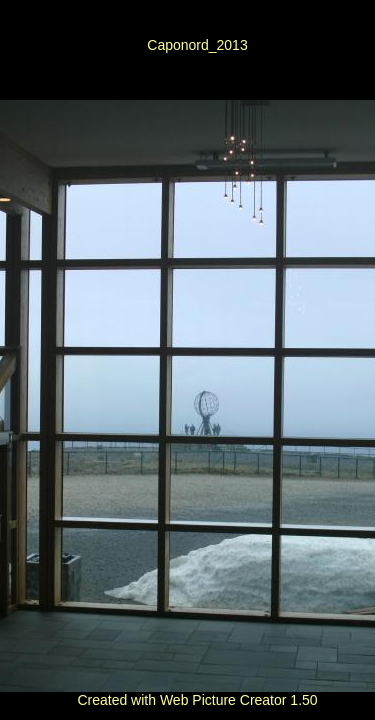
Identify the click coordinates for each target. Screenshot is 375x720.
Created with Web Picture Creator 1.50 (197, 700)
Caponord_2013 (197, 45)
